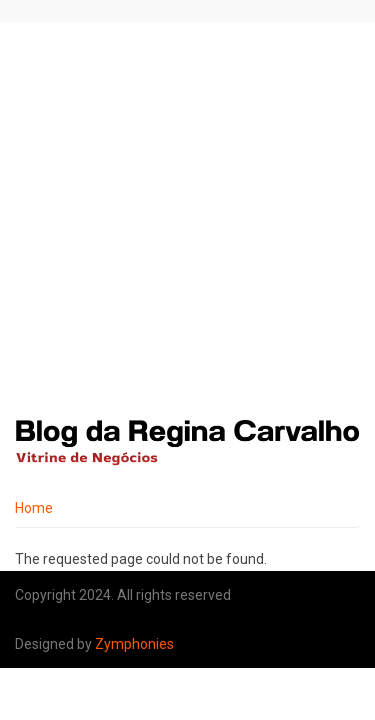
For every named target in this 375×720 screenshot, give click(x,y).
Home (34, 508)
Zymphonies (134, 644)
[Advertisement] (187, 219)
